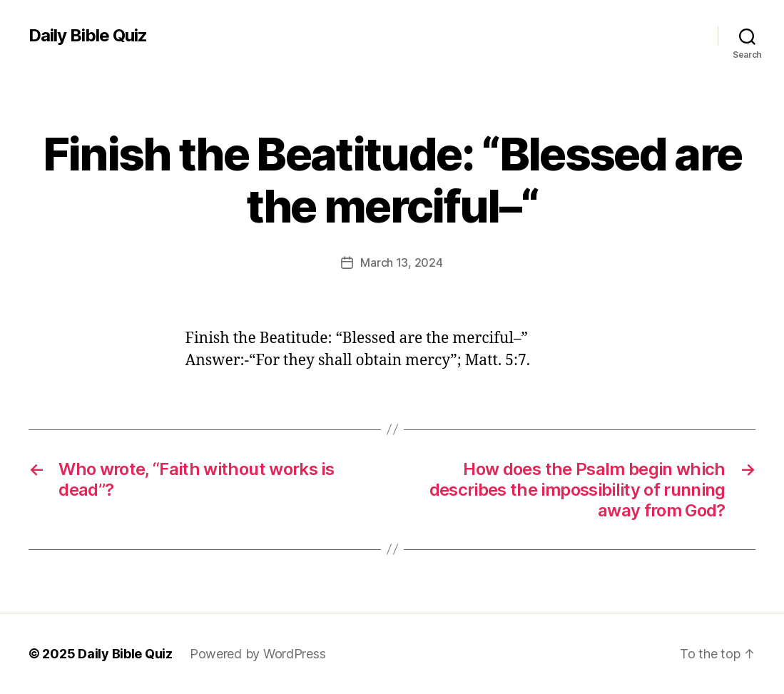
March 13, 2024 (401, 262)
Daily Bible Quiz (88, 36)
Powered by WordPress (258, 654)
